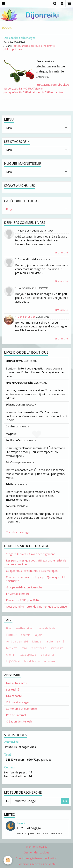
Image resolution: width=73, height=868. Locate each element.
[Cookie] (8, 860)
